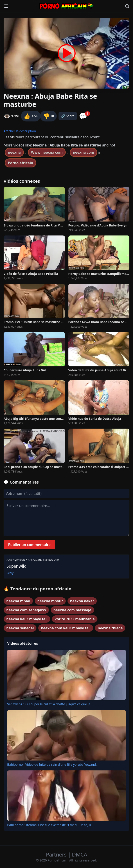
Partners (57, 854)
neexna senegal (20, 628)
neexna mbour (50, 601)
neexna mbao (18, 601)
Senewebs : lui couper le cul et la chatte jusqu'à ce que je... (50, 704)
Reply (10, 573)
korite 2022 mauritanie (75, 619)
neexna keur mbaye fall (27, 619)
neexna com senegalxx (26, 610)
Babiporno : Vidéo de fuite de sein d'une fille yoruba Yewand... (53, 764)
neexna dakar (82, 601)
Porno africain (20, 163)
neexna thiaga (110, 628)
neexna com (84, 152)
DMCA (80, 854)
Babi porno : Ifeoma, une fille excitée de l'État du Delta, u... (50, 825)
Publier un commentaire (29, 545)
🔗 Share (68, 116)
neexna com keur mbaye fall (66, 628)
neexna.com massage (72, 610)
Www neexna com (47, 152)
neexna (14, 152)
